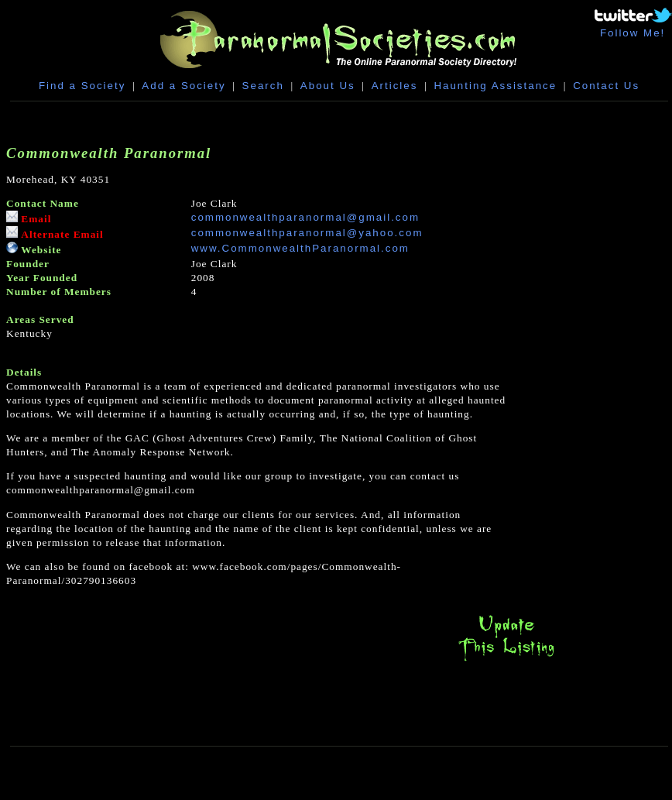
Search (263, 86)
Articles (395, 86)
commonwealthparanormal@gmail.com (305, 217)
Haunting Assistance (495, 86)
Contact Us (606, 86)
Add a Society (183, 86)
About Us (328, 86)
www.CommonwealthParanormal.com (300, 248)
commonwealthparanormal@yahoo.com (307, 233)
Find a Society (82, 86)
